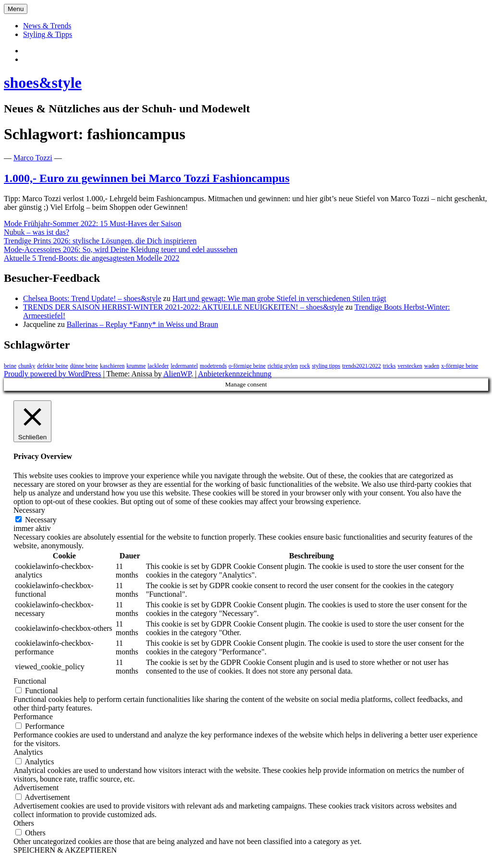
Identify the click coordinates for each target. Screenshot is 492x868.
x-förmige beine (460, 366)
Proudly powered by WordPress (52, 374)
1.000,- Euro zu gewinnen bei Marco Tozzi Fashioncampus (147, 178)
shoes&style (43, 83)
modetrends (213, 366)
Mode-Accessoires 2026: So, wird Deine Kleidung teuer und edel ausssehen (121, 249)
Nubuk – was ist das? (37, 232)
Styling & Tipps (48, 34)
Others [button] (24, 823)
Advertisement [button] (36, 788)
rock (305, 366)
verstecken (410, 366)
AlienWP (177, 374)
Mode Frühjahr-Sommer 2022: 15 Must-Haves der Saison (92, 223)
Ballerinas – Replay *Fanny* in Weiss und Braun (142, 324)
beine (10, 366)
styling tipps (326, 366)
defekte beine (52, 366)
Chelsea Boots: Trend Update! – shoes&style (92, 298)
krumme (136, 366)
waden (432, 366)
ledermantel (184, 366)
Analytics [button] (28, 752)
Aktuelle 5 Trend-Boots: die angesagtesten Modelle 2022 (92, 258)
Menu (16, 9)
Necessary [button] (29, 510)
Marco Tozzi (33, 158)
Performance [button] (33, 717)
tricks (389, 366)
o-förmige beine (247, 366)
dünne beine (84, 366)
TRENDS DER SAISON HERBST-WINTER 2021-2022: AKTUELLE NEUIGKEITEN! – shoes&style (183, 307)
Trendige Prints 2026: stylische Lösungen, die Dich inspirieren (100, 241)
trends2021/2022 (362, 366)
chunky (27, 366)
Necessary (41, 520)
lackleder (158, 366)
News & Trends (47, 26)
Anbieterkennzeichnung (235, 374)
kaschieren (112, 366)
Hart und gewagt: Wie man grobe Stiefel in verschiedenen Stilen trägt (279, 298)
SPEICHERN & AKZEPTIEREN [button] (65, 850)
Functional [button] (30, 681)
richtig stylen (283, 366)
